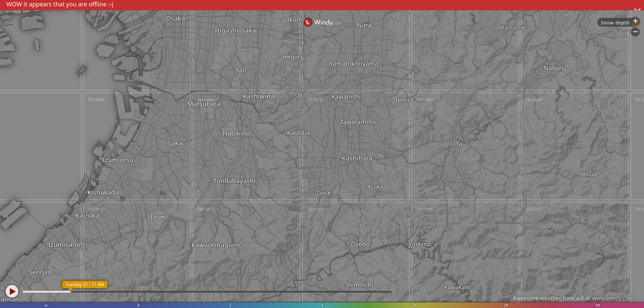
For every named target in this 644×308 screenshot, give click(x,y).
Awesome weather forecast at (573, 298)
